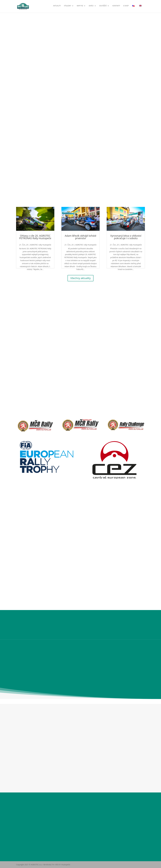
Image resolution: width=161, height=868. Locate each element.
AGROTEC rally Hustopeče (41, 245)
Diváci (91, 7)
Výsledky (68, 7)
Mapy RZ (80, 7)
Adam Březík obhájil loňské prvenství (81, 237)
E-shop (126, 7)
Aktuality (57, 7)
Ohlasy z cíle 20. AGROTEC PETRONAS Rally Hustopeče (35, 237)
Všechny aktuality (80, 278)
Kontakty (116, 7)
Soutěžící (103, 7)
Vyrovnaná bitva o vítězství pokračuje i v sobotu (126, 237)
